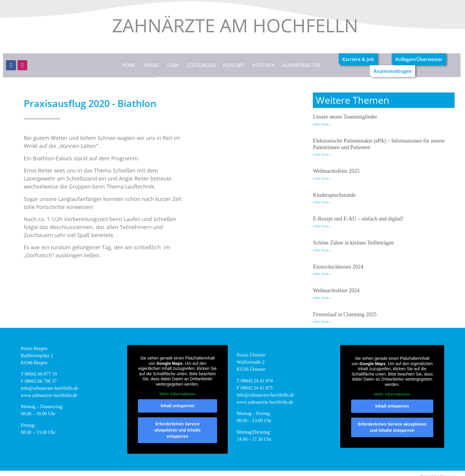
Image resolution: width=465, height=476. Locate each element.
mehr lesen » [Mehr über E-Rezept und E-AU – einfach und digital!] (322, 226)
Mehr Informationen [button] (177, 394)
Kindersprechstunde (334, 195)
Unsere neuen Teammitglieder (345, 117)
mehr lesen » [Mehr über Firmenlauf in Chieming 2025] (322, 322)
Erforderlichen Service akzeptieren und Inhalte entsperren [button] (178, 430)
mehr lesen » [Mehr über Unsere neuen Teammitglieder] (322, 124)
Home (129, 65)
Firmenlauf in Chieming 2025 (345, 314)
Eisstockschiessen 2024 (338, 267)
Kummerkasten (301, 65)
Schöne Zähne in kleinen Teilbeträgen (353, 243)
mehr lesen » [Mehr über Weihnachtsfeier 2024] (322, 298)
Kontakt (234, 65)
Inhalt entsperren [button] (178, 405)
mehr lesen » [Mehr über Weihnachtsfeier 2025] (322, 178)
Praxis (151, 65)
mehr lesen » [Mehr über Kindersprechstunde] (322, 202)
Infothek (263, 65)
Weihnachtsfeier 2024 (336, 290)
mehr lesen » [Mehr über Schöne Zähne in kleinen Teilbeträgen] (322, 250)
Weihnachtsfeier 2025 (336, 171)
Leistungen (201, 65)
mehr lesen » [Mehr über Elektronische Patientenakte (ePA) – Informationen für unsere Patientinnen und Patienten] (322, 154)
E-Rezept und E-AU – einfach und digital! (358, 219)
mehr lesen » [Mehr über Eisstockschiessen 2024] (322, 274)
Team (173, 65)
